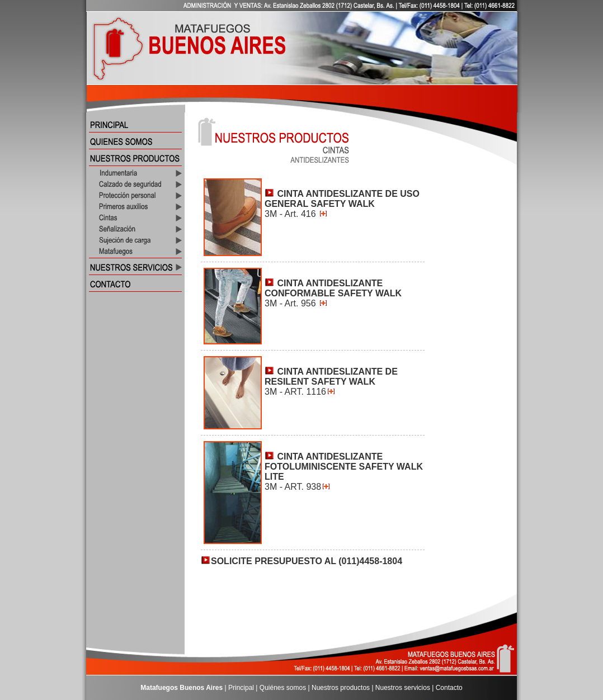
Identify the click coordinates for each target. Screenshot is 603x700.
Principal (241, 688)
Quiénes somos (283, 688)
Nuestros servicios (403, 688)
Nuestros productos (341, 688)
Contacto (449, 688)
